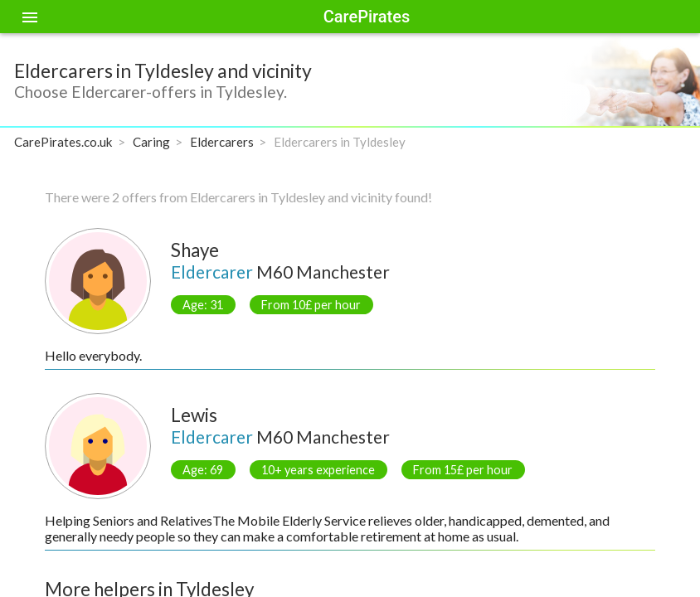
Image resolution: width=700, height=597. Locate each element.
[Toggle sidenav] (30, 17)
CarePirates (367, 17)
